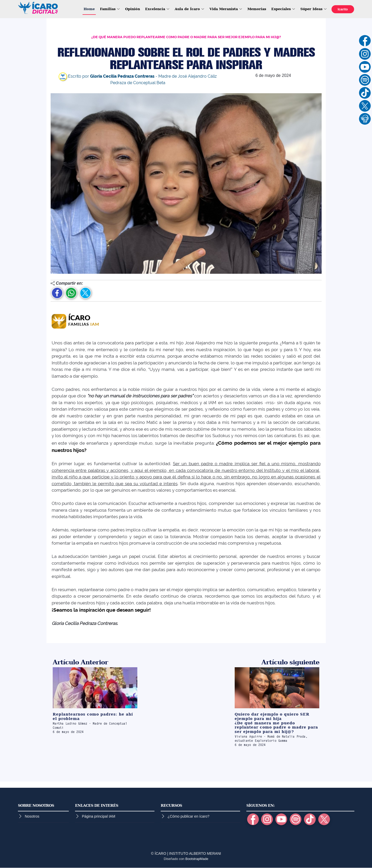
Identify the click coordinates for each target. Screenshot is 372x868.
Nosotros (32, 817)
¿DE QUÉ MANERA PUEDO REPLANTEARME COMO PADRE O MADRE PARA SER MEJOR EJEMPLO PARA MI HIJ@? (186, 37)
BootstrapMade (197, 859)
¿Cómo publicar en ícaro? (188, 817)
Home (89, 9)
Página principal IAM (98, 817)
